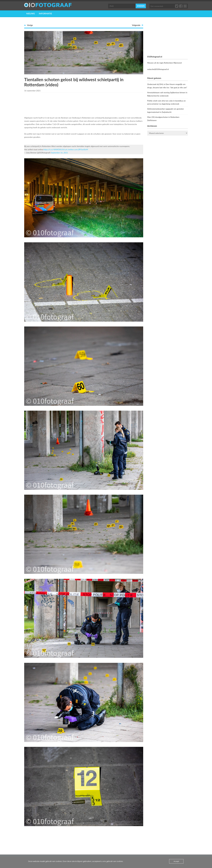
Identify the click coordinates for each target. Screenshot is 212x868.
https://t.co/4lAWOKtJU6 (54, 149)
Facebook (181, 6)
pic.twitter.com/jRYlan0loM (77, 149)
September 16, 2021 (59, 153)
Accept (176, 861)
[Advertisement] (84, 104)
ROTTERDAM (168, 148)
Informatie (45, 13)
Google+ (185, 6)
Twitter (177, 6)
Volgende (136, 25)
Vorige (30, 25)
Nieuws (30, 13)
